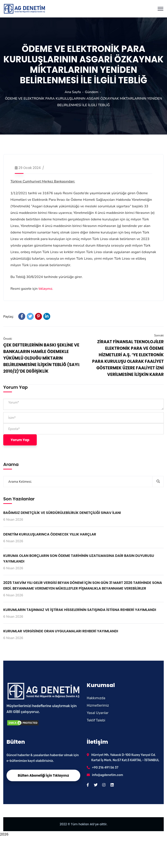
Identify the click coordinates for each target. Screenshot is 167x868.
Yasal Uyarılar (98, 713)
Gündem (92, 92)
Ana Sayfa (73, 92)
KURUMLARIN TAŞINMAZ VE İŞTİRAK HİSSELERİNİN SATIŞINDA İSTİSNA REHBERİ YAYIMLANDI (80, 610)
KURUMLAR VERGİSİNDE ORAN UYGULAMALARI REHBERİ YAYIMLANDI (61, 631)
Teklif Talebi (96, 720)
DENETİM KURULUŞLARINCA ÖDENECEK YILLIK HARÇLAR (50, 534)
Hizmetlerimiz (98, 705)
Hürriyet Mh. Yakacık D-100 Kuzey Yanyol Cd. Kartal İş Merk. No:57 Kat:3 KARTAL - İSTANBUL (125, 758)
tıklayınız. (46, 289)
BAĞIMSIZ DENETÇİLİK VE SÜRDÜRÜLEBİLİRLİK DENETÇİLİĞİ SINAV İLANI (62, 513)
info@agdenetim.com (108, 775)
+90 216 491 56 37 (105, 768)
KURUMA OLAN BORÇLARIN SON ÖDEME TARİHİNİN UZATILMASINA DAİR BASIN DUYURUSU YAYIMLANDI (79, 558)
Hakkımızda (96, 698)
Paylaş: (8, 317)
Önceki (8, 339)
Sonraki (159, 336)
